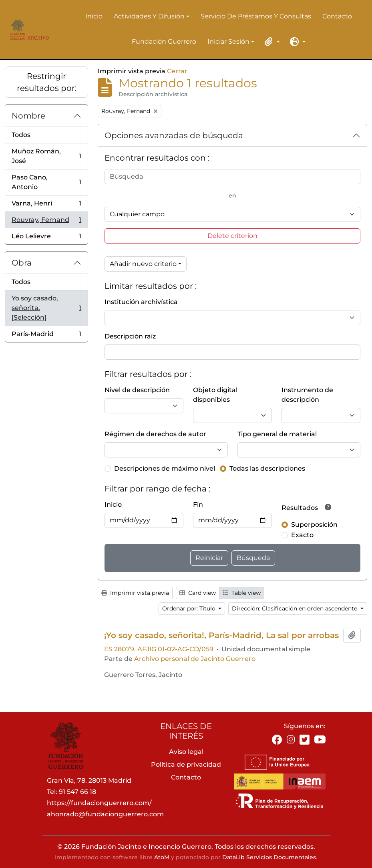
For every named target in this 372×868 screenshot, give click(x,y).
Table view (242, 593)
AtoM (162, 857)
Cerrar (177, 71)
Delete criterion (232, 236)
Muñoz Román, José (46, 156)
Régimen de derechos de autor (155, 434)
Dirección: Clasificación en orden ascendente (295, 608)
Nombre (28, 116)
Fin (198, 504)
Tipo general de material (277, 434)
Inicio (94, 16)
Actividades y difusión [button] (149, 17)
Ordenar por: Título (190, 608)
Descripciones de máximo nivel (165, 468)
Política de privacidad (186, 764)
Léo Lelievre (46, 238)
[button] (271, 42)
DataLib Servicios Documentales (269, 857)
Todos (21, 135)
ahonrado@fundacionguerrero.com (105, 814)
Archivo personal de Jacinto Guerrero (195, 659)
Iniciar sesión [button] (228, 42)
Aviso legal (186, 752)
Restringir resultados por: (47, 82)
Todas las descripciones (267, 468)
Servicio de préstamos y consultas (256, 16)
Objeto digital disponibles (215, 395)
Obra (22, 263)
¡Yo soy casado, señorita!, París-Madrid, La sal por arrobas (221, 635)
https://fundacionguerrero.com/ (99, 803)
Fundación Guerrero (164, 41)
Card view (198, 593)
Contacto (337, 16)
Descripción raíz (130, 336)
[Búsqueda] (232, 177)
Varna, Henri (46, 205)
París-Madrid (46, 336)
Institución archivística (141, 302)
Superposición (314, 525)
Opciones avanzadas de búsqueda (174, 135)
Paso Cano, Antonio (46, 182)
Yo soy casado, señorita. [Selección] (46, 308)
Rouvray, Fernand (46, 222)
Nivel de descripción (137, 390)
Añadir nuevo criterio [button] (143, 264)
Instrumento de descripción (307, 395)
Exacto (302, 535)
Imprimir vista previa (135, 593)
